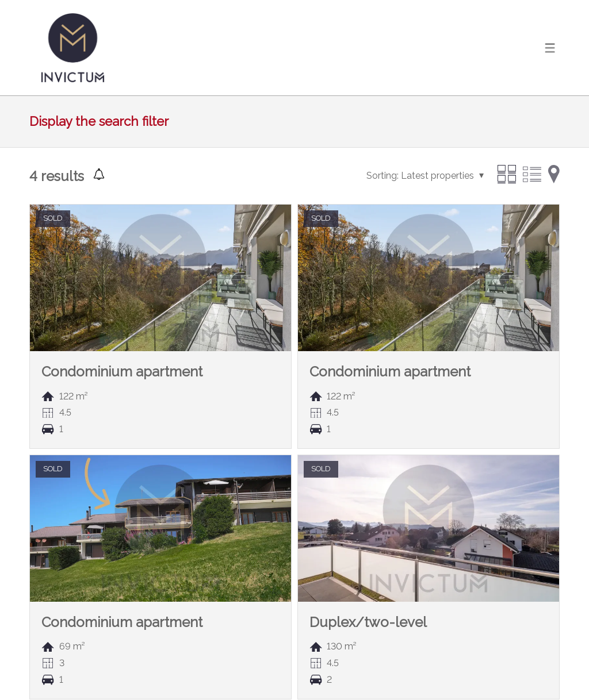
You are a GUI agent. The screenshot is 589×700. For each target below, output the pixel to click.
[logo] (72, 48)
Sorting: (383, 176)
